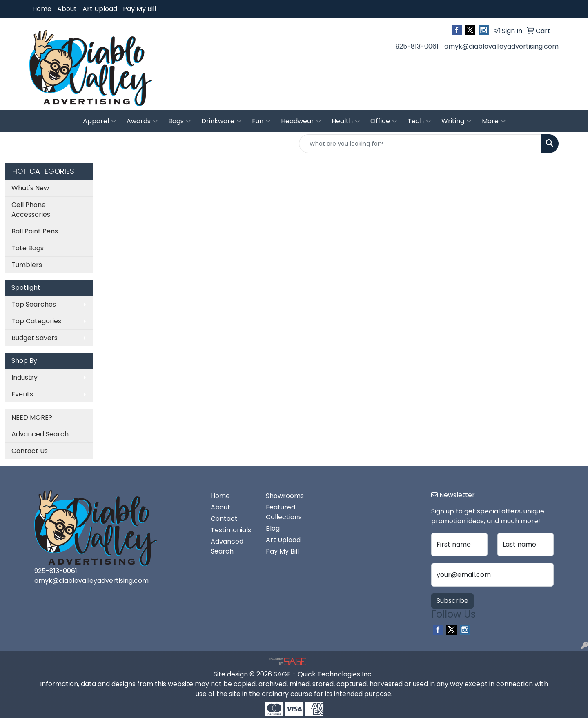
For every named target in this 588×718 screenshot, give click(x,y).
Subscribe (452, 601)
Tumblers (27, 265)
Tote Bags (28, 248)
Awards (142, 121)
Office (384, 121)
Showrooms (285, 496)
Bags (179, 121)
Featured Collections (284, 512)
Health (346, 121)
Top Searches (34, 304)
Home (42, 9)
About (67, 9)
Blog (273, 528)
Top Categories (36, 321)
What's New (30, 188)
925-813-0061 (417, 46)
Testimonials (231, 530)
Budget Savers (35, 338)
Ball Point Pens (35, 231)
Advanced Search (40, 434)
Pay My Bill (139, 9)
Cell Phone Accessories (31, 210)
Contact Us (30, 451)
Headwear (301, 121)
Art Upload (100, 9)
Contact (224, 519)
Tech (419, 121)
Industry (24, 377)
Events (22, 394)
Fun (261, 121)
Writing (456, 121)
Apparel (99, 121)
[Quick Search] (420, 144)
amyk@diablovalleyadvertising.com (501, 46)
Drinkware (221, 121)
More (494, 121)
